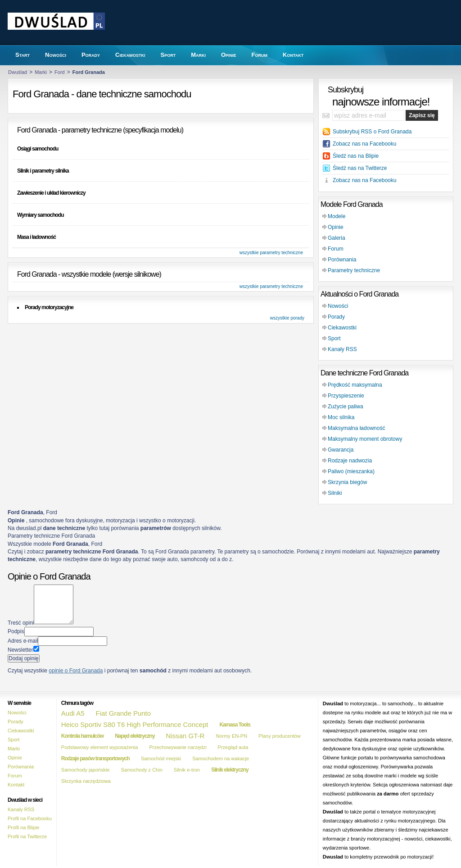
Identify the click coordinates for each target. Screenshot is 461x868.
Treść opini (21, 622)
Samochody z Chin (141, 770)
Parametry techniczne (354, 270)
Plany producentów (280, 736)
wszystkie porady (287, 318)
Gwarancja (341, 450)
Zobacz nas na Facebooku (364, 144)
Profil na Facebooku (30, 818)
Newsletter (20, 650)
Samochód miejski (161, 758)
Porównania (342, 260)
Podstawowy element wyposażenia (100, 747)
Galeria (337, 238)
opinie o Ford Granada (76, 671)
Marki (41, 72)
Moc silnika (341, 417)
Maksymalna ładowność (356, 428)
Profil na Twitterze (27, 836)
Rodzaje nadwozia (350, 461)
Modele (337, 216)
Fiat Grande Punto (124, 713)
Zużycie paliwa (346, 407)
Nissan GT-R (185, 736)
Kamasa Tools (235, 725)
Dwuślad (18, 72)
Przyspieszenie (346, 396)
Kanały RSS (342, 349)
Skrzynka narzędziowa (86, 781)
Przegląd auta (233, 747)
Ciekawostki (342, 328)
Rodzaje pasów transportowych (95, 758)
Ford (60, 72)
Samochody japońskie (86, 770)
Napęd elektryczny (135, 736)
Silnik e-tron (187, 770)
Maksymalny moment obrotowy (365, 439)
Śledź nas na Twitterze (360, 168)
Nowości (338, 306)
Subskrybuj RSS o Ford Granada (372, 132)
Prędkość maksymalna (355, 385)
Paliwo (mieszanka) (351, 471)
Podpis (16, 631)
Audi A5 (73, 713)
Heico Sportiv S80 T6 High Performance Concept (135, 724)
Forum (336, 249)
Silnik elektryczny (230, 770)
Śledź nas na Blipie (356, 156)
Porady (336, 317)
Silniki (335, 493)
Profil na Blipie (23, 827)
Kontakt (16, 785)
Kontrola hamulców (82, 736)
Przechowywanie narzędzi (178, 747)
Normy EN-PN (231, 736)
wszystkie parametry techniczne (271, 253)
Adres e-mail (23, 641)
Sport (334, 338)
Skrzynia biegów (347, 482)
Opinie (336, 227)
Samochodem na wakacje (221, 758)
